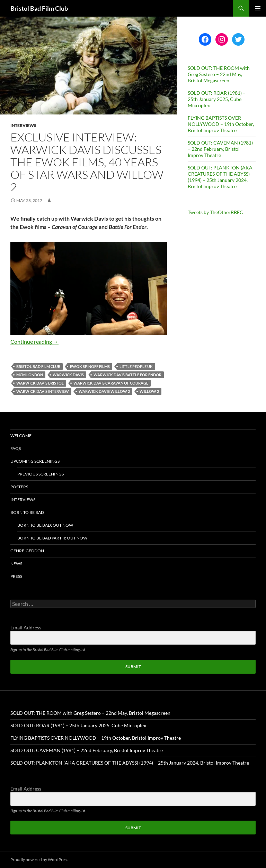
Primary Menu (258, 8)
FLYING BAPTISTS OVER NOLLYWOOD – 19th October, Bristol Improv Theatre (221, 124)
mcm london (30, 375)
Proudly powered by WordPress (39, 860)
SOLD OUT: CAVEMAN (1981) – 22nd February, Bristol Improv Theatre (220, 149)
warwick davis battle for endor (127, 375)
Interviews (23, 125)
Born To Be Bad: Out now (45, 525)
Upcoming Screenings (35, 461)
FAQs (16, 448)
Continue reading (34, 341)
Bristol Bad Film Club (39, 8)
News (16, 564)
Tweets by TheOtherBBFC (215, 212)
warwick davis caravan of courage (111, 383)
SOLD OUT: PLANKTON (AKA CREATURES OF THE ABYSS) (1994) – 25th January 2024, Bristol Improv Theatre (220, 177)
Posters (19, 487)
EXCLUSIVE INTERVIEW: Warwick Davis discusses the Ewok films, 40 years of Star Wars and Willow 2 (87, 162)
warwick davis (68, 375)
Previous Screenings (41, 474)
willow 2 (149, 391)
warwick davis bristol (40, 383)
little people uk (136, 366)
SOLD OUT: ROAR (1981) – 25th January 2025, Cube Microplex (217, 99)
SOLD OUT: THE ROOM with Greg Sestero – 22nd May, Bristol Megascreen (219, 74)
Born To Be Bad (27, 512)
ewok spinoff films (90, 366)
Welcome (21, 436)
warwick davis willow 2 (104, 391)
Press (16, 576)
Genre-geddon (27, 551)
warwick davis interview (43, 391)
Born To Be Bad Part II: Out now (52, 538)
